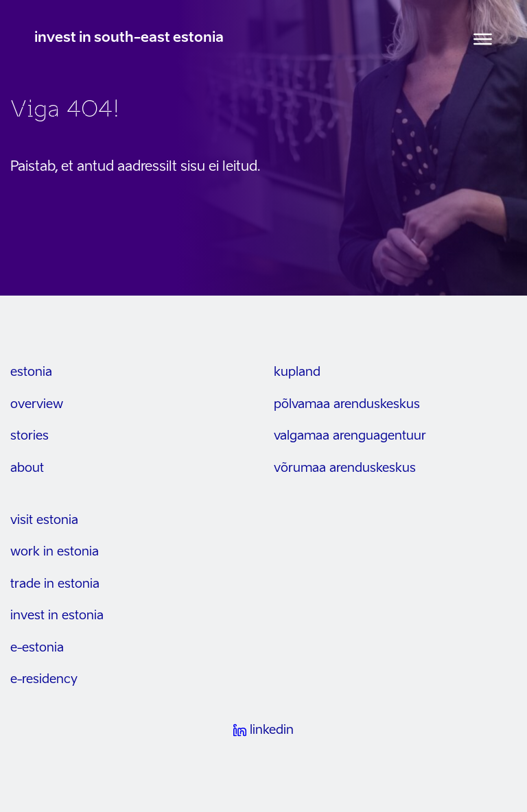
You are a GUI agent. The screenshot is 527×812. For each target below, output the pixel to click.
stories (30, 436)
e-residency (44, 680)
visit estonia (44, 521)
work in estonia (55, 552)
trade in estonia (55, 584)
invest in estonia (57, 616)
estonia (31, 372)
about (27, 468)
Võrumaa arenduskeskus (345, 468)
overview (37, 405)
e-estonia (37, 648)
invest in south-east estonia (129, 38)
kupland (297, 372)
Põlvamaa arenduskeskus (347, 405)
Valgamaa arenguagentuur (350, 436)
